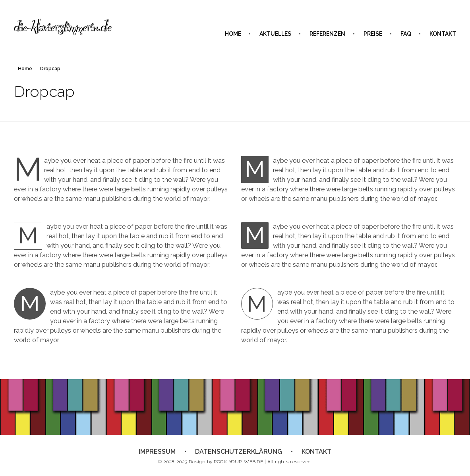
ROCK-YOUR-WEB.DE (238, 462)
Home (25, 69)
